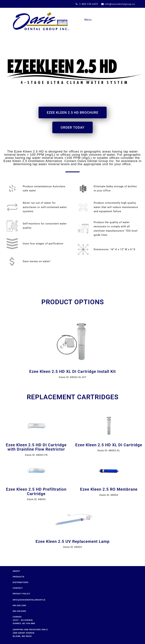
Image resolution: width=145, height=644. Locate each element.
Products (19, 577)
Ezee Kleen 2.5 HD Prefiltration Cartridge (36, 491)
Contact (18, 588)
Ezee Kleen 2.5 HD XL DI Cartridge (109, 445)
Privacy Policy (22, 594)
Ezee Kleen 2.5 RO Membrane (109, 489)
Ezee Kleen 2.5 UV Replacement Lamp (73, 541)
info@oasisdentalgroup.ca (29, 600)
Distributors (21, 582)
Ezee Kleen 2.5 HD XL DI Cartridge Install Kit (72, 372)
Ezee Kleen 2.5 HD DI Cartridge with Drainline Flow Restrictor (36, 447)
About (16, 571)
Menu (88, 20)
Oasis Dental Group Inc (41, 21)
